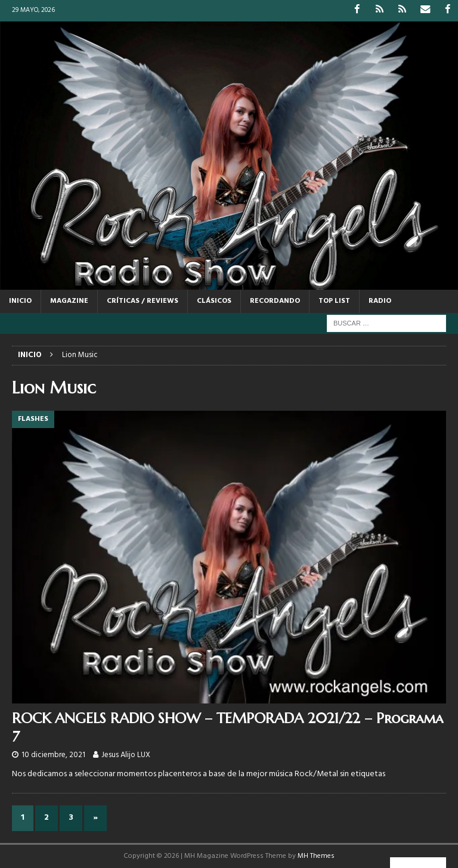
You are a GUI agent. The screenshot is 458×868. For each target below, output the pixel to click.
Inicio (20, 300)
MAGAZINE (69, 300)
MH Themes (316, 855)
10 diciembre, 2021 (53, 754)
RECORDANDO (275, 300)
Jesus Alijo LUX (126, 754)
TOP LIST (334, 300)
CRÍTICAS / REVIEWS (143, 300)
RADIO (380, 300)
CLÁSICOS (214, 300)
